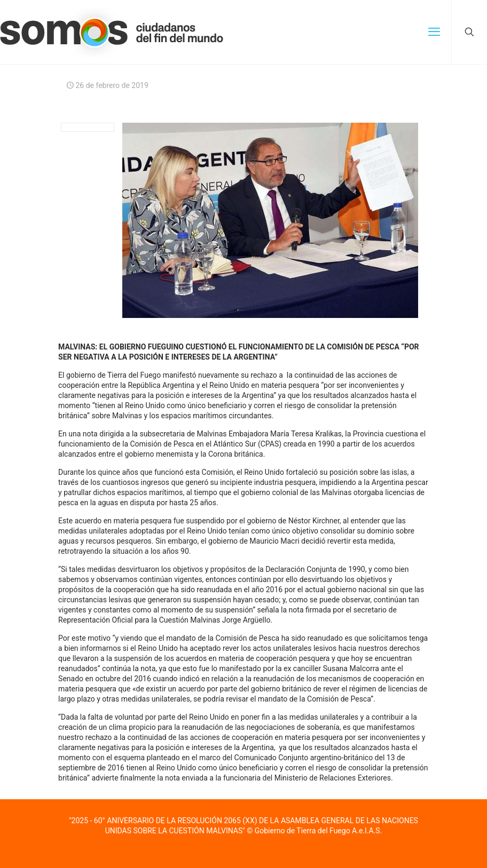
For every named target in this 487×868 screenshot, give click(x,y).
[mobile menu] (434, 32)
